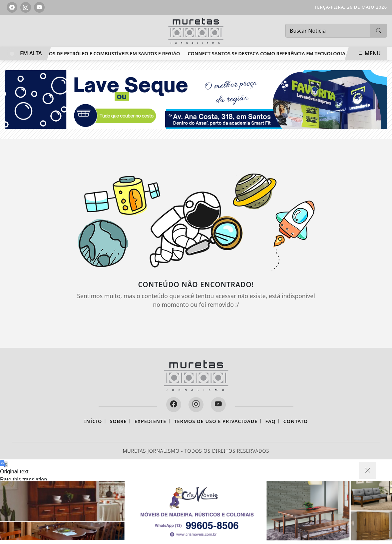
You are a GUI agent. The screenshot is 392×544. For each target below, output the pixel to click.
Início (93, 421)
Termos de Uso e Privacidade (216, 421)
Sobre (118, 421)
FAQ (270, 421)
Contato (296, 421)
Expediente (151, 421)
